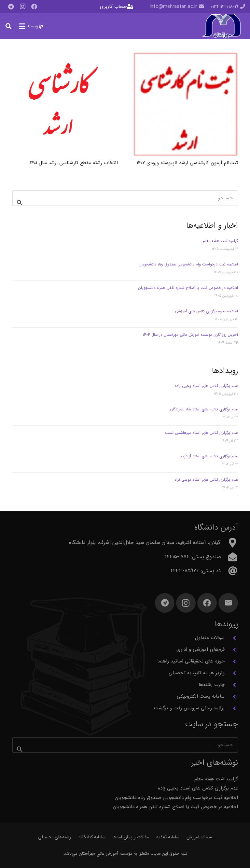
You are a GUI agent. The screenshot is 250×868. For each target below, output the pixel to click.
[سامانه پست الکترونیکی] (231, 697)
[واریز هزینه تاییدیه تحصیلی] (231, 673)
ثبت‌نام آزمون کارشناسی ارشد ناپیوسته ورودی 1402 (187, 163)
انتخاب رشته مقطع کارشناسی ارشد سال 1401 (74, 163)
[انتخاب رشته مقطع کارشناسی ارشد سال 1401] (65, 104)
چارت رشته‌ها (212, 685)
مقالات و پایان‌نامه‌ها (131, 837)
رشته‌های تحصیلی (55, 837)
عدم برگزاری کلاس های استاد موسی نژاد (206, 480)
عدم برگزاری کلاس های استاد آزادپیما (209, 456)
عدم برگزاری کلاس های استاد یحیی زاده (206, 386)
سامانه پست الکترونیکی (201, 696)
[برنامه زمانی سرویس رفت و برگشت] (231, 708)
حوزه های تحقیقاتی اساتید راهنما (191, 661)
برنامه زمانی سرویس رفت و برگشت (189, 708)
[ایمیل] (228, 603)
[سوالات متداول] (231, 638)
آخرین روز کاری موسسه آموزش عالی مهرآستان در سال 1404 (190, 335)
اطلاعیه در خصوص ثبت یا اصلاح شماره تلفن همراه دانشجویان (188, 288)
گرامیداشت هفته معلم (220, 241)
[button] (31, 26)
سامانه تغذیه (168, 837)
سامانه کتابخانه (92, 837)
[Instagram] (22, 7)
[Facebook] (34, 7)
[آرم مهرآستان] (221, 26)
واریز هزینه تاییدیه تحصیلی (197, 673)
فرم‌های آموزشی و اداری (201, 649)
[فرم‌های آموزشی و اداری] (231, 650)
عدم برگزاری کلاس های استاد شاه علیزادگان (204, 409)
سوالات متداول (210, 638)
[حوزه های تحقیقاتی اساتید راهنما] (231, 662)
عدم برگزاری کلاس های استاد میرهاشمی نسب (201, 433)
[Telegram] (11, 7)
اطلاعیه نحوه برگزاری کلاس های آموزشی (206, 311)
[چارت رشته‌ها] (231, 685)
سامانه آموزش (199, 837)
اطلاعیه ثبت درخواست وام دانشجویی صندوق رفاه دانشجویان (188, 264)
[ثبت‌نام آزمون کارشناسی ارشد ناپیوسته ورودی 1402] (185, 104)
